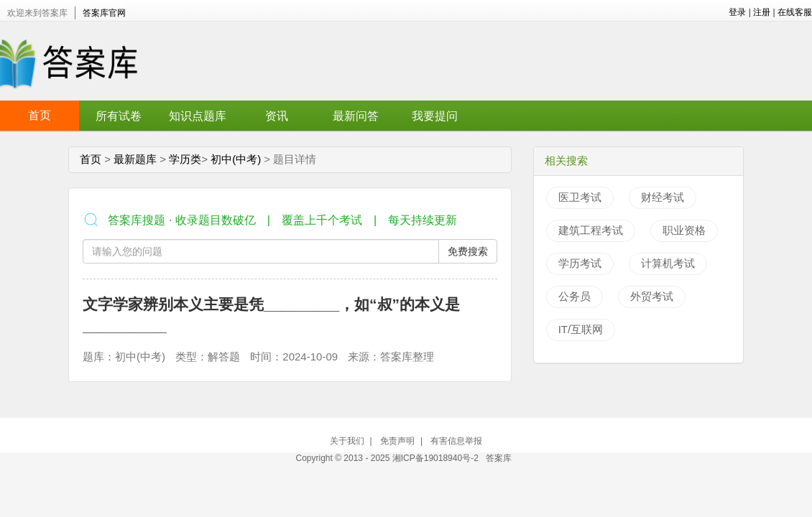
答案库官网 (104, 13)
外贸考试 (652, 296)
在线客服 (795, 12)
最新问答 (356, 116)
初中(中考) (236, 159)
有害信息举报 (456, 441)
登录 (737, 12)
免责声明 (397, 441)
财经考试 (663, 197)
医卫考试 (580, 197)
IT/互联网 (581, 329)
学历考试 (580, 263)
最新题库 (135, 159)
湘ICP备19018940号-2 (437, 458)
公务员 (575, 296)
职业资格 (684, 230)
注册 (762, 12)
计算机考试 (668, 263)
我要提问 (435, 116)
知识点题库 (198, 116)
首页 (40, 115)
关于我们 (347, 441)
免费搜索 (468, 251)
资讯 (277, 116)
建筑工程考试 (591, 230)
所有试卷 (119, 116)
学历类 (185, 159)
